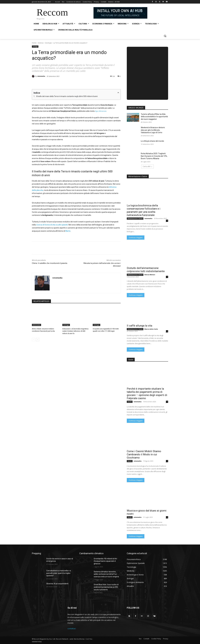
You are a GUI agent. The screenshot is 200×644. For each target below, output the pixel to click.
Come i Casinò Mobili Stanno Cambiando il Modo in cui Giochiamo (144, 454)
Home (34, 43)
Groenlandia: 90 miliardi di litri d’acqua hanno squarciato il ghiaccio (105, 561)
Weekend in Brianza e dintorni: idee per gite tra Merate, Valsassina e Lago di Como (153, 130)
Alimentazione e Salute (135, 218)
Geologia (48, 43)
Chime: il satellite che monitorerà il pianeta (50, 263)
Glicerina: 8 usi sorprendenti (57, 584)
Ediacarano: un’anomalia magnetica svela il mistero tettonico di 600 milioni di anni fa (75, 331)
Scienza (41, 43)
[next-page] (38, 340)
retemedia (41, 76)
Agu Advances (101, 111)
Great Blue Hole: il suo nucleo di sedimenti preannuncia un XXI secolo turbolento (106, 587)
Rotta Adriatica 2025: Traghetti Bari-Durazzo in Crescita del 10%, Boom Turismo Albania (154, 156)
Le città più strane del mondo (152, 141)
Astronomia (36, 325)
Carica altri (148, 166)
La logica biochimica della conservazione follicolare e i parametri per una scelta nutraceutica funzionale (144, 210)
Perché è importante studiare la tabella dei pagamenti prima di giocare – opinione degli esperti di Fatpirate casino (147, 393)
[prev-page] (33, 340)
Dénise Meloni (150, 275)
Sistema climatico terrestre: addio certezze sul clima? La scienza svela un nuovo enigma (106, 574)
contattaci (72, 629)
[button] (165, 36)
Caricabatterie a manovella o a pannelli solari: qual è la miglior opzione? (59, 573)
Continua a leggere (136, 238)
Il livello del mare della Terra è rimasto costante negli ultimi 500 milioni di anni (67, 96)
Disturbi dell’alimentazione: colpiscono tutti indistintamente (146, 270)
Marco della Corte (151, 329)
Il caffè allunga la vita (139, 326)
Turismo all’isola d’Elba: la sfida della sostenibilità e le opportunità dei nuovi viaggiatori (154, 117)
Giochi (130, 402)
